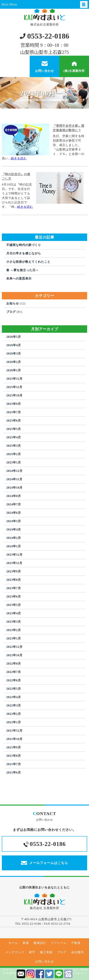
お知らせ (13, 303)
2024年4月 (14, 529)
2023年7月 (14, 588)
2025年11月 (14, 387)
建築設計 (40, 943)
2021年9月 (14, 747)
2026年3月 (14, 354)
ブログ (11, 312)
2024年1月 (14, 546)
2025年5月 (14, 429)
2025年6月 (14, 421)
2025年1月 (14, 462)
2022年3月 (14, 705)
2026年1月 (14, 370)
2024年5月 (14, 521)
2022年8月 (14, 664)
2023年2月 (14, 630)
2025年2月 (14, 454)
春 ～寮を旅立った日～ (23, 270)
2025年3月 (14, 446)
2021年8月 (14, 756)
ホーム (13, 943)
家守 (32, 952)
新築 (26, 943)
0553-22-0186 (45, 36)
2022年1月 (14, 722)
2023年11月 (14, 563)
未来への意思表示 (19, 278)
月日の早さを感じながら (24, 253)
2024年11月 (14, 479)
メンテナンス (15, 952)
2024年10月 (14, 488)
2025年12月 (14, 379)
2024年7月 (14, 504)
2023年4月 (14, 613)
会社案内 (78, 952)
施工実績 (46, 952)
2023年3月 (14, 622)
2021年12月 (14, 731)
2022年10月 (14, 655)
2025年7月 (14, 412)
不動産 (76, 943)
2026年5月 (14, 337)
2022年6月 (14, 680)
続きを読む (19, 158)
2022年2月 (14, 714)
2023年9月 (14, 571)
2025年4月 (14, 437)
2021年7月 (14, 764)
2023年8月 (14, 580)
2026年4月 (14, 345)
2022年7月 (14, 672)
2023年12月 (14, 555)
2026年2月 (14, 362)
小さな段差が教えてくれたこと (28, 262)
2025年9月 (14, 404)
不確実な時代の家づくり (24, 245)
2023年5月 (14, 605)
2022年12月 (14, 647)
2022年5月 (14, 689)
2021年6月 (14, 772)
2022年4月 (14, 697)
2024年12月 (14, 471)
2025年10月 (14, 395)
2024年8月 (14, 496)
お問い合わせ (44, 961)
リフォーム (59, 943)
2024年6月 (14, 513)
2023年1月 (14, 638)
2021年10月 (14, 739)
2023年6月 (14, 597)
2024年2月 (14, 538)
